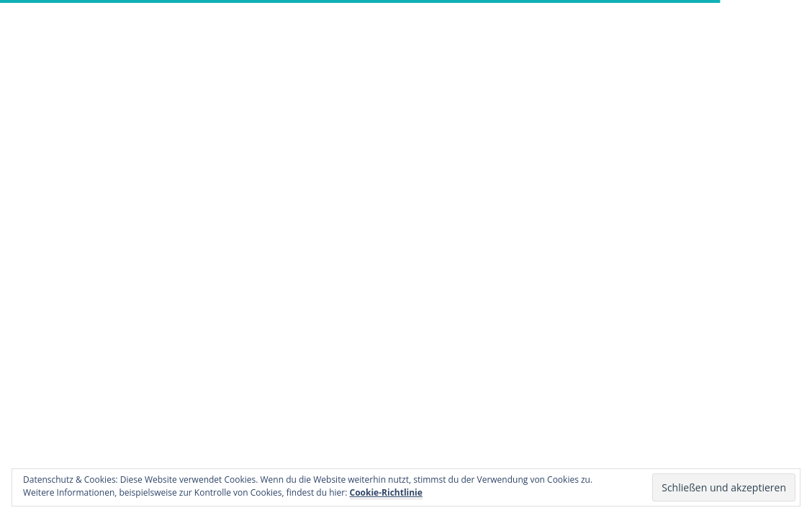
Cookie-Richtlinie (386, 492)
